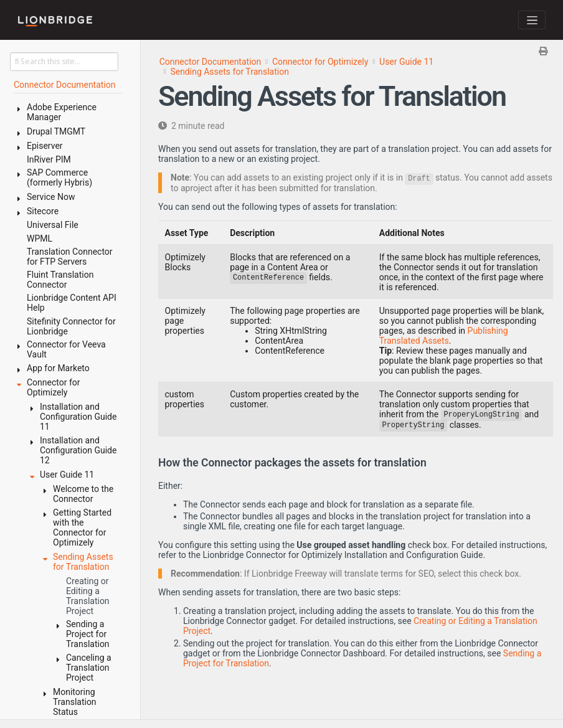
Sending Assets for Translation (229, 72)
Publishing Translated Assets (444, 336)
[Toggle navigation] (532, 20)
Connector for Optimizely (320, 62)
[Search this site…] (64, 62)
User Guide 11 (406, 62)
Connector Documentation (211, 62)
